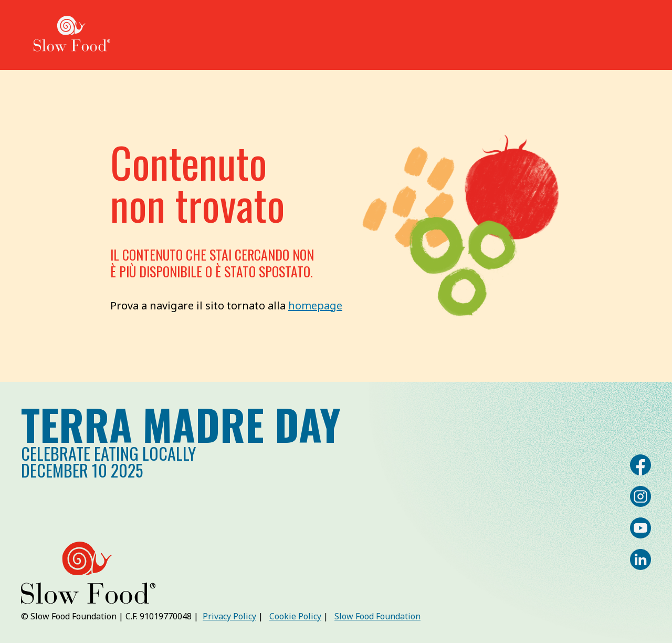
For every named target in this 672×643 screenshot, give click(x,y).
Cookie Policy (295, 616)
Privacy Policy (229, 616)
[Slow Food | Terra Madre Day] (72, 35)
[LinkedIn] (640, 559)
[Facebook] (640, 465)
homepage (315, 305)
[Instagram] (640, 496)
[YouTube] (640, 528)
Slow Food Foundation (377, 616)
